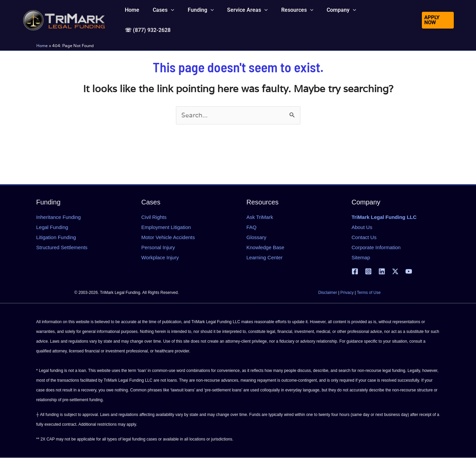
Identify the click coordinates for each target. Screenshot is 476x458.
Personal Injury (158, 247)
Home (42, 39)
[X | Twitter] (395, 272)
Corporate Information (376, 247)
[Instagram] (368, 272)
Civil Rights (154, 217)
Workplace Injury (160, 257)
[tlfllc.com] (64, 16)
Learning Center (265, 257)
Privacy (347, 293)
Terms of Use (369, 293)
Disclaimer (328, 293)
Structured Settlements (62, 247)
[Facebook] (355, 272)
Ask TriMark (260, 217)
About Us (362, 227)
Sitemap (361, 257)
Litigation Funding (56, 237)
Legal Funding (52, 227)
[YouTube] (409, 272)
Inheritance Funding (59, 217)
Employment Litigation (166, 227)
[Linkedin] (382, 272)
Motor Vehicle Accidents (168, 237)
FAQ (252, 227)
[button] (170, 17)
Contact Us (364, 237)
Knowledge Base (266, 247)
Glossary (257, 237)
